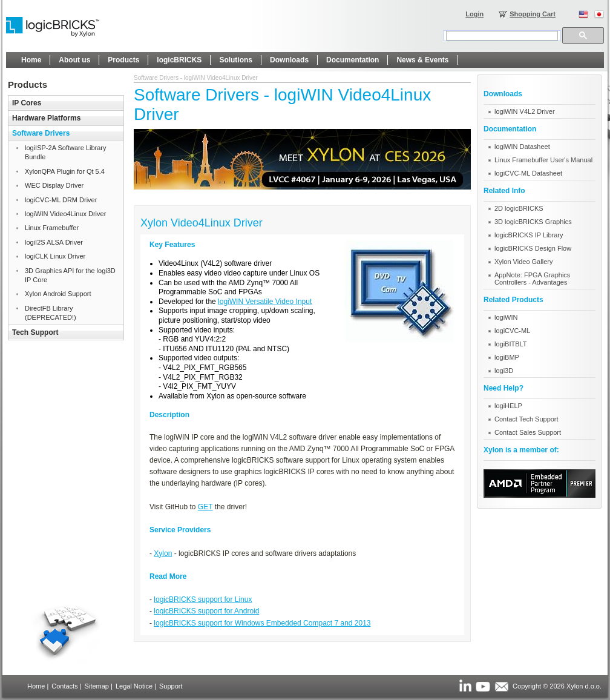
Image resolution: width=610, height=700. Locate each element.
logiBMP (507, 357)
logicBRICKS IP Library (529, 235)
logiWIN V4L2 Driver (525, 111)
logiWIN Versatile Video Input (265, 302)
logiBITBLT (511, 344)
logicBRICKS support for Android (206, 611)
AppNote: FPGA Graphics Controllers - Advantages (532, 279)
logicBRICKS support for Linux (203, 599)
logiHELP (508, 406)
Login (474, 14)
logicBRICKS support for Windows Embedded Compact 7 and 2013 (262, 623)
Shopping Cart (533, 14)
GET (205, 507)
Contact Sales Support (528, 432)
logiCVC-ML (512, 331)
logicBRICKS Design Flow (533, 248)
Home (36, 686)
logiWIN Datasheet (522, 147)
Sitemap (97, 686)
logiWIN (506, 317)
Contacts (64, 686)
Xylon (163, 553)
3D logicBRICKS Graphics (533, 222)
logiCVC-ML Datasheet (528, 173)
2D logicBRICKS (519, 208)
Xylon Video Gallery (523, 262)
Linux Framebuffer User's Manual (543, 160)
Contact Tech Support (526, 419)
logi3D (504, 371)
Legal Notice (134, 686)
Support (171, 686)
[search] (502, 36)
